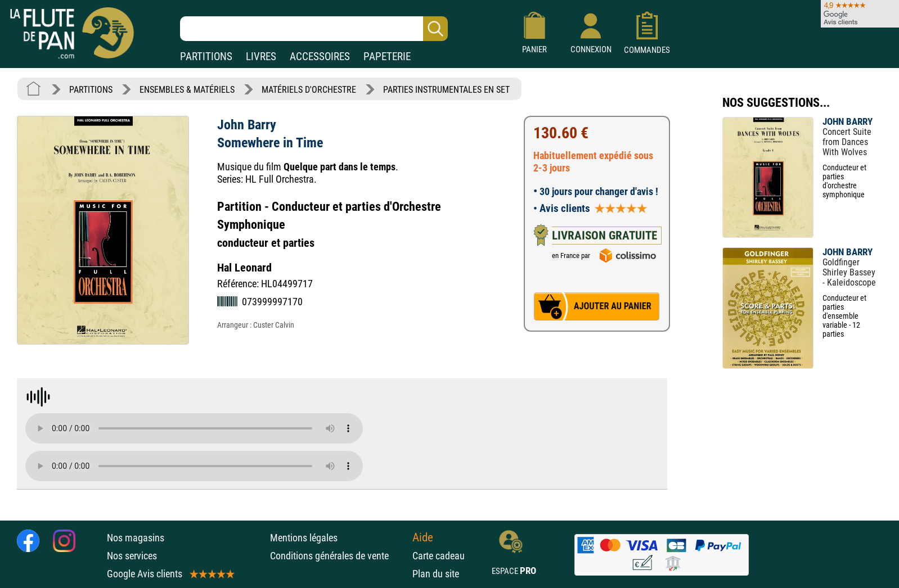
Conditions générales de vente (338, 556)
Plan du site (436, 574)
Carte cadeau (439, 556)
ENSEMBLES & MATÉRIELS (187, 90)
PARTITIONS (206, 56)
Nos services (132, 556)
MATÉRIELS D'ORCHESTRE (309, 90)
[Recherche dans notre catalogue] (314, 29)
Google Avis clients (170, 574)
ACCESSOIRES (320, 56)
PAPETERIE (387, 56)
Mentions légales (304, 538)
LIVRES (261, 56)
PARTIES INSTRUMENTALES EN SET (446, 90)
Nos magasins (136, 538)
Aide (423, 537)
